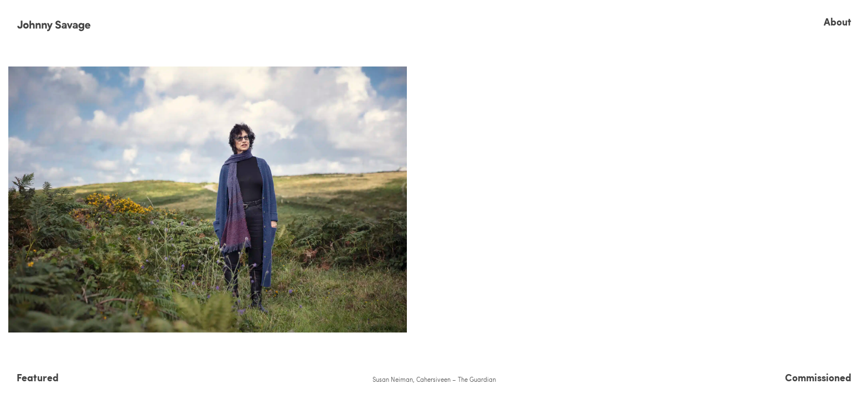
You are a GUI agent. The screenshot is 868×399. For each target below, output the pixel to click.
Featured (38, 377)
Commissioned (818, 377)
